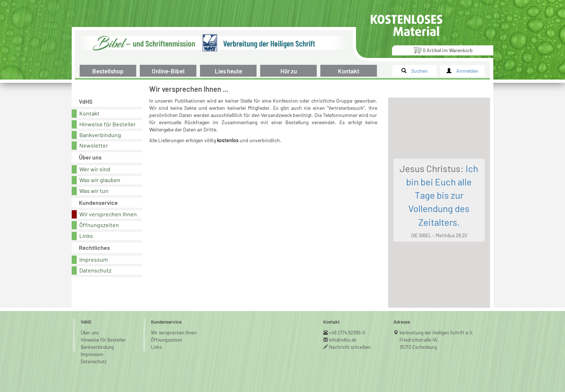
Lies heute (228, 71)
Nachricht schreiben (350, 347)
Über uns (90, 333)
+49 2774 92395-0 (347, 333)
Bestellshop (108, 71)
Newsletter (94, 145)
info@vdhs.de (343, 340)
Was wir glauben (100, 180)
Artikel (443, 50)
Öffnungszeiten (99, 225)
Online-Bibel (168, 71)
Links (86, 236)
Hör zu (289, 71)
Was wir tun (94, 191)
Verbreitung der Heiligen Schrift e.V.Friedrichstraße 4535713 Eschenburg (437, 340)
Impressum (94, 259)
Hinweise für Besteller (108, 124)
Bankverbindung (100, 135)
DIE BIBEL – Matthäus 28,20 (439, 235)
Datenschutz (95, 270)
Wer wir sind (95, 169)
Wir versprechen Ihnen (108, 214)
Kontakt (349, 71)
